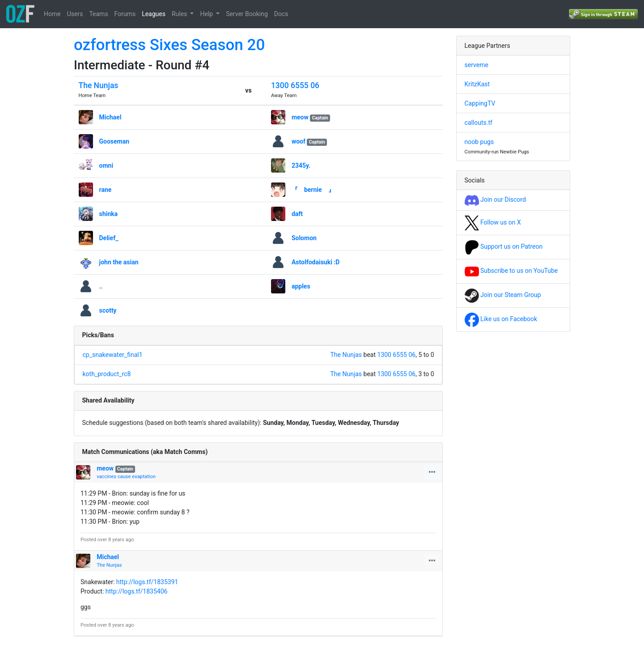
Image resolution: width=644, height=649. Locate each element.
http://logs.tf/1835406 (137, 591)
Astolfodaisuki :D (316, 262)
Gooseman (114, 141)
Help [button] (207, 14)
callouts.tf (479, 123)
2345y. (301, 165)
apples (301, 286)
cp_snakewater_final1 (113, 355)
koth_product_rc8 (107, 374)
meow (300, 117)
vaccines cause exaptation (126, 477)
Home (52, 14)
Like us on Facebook (501, 319)
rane (106, 190)
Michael (110, 117)
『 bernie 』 (313, 190)
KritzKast (477, 84)
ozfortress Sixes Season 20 (169, 45)
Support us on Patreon (504, 246)
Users (75, 14)
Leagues (154, 14)
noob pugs (479, 142)
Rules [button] (180, 14)
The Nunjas (99, 85)
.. (101, 286)
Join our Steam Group (503, 295)
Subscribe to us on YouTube (511, 271)
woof (299, 141)
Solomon (304, 238)
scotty (108, 310)
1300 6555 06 (295, 85)
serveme (477, 65)
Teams (98, 14)
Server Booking (247, 14)
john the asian (119, 262)
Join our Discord (495, 199)
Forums (125, 14)
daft (297, 214)
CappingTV (480, 103)
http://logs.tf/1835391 (147, 582)
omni (106, 165)
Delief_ (109, 238)
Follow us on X (493, 222)
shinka (109, 214)
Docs (281, 14)
